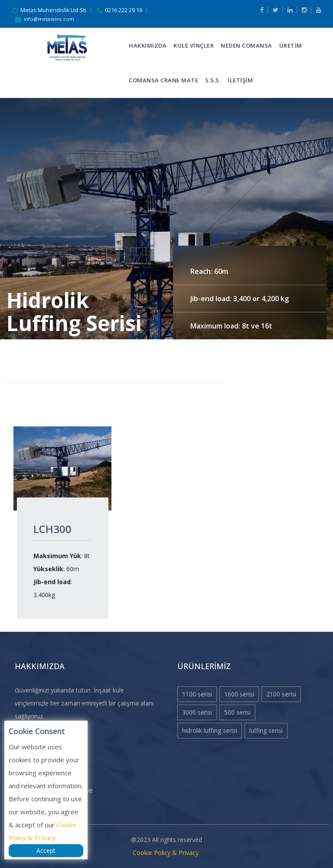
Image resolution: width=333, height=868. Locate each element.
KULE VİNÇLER (194, 46)
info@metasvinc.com (49, 19)
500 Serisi (237, 712)
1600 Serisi (239, 694)
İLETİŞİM (240, 80)
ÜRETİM (291, 46)
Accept (46, 850)
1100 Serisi (197, 694)
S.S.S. (213, 80)
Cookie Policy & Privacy (166, 853)
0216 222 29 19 (124, 10)
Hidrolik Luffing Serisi (210, 730)
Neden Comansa (246, 46)
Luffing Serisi (266, 730)
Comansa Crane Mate (163, 80)
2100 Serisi (281, 694)
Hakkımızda (148, 46)
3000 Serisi (197, 712)
